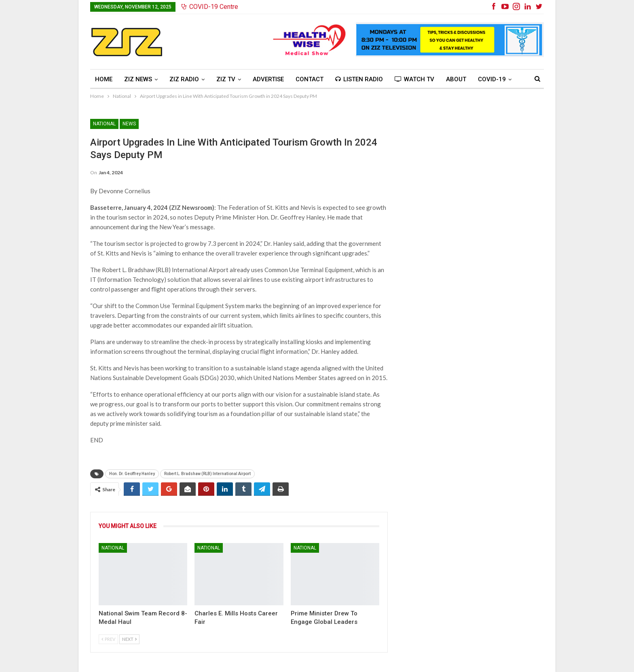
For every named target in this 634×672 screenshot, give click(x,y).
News (129, 124)
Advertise (268, 79)
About (456, 79)
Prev (108, 639)
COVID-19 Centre (210, 7)
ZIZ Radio (184, 79)
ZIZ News (138, 79)
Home (104, 79)
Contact (310, 79)
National (104, 124)
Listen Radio (359, 79)
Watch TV (414, 79)
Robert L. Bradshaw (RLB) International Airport (207, 474)
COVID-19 (492, 79)
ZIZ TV (226, 79)
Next (129, 639)
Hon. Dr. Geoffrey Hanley (132, 474)
